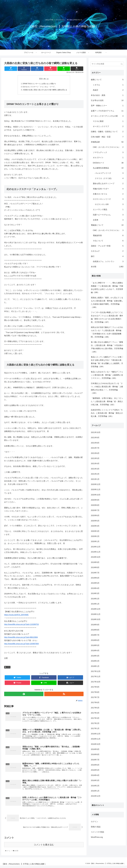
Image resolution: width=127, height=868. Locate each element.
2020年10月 (96, 495)
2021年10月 (96, 432)
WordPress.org (97, 837)
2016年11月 (96, 739)
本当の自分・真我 (107, 95)
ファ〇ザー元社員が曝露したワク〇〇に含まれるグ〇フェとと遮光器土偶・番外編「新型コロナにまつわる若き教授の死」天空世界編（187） (107, 317)
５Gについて (108, 241)
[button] (122, 64)
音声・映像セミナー (107, 106)
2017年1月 (95, 728)
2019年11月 (96, 552)
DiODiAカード (108, 163)
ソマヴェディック (108, 152)
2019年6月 (95, 578)
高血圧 (108, 90)
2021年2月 (95, 474)
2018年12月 (96, 609)
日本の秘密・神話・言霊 (107, 137)
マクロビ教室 (108, 121)
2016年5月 (95, 770)
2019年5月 (95, 583)
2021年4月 (95, 464)
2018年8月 (95, 630)
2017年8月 (95, 692)
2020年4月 (95, 526)
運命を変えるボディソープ (108, 184)
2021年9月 (95, 438)
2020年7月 (95, 510)
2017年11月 (96, 677)
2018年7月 (95, 635)
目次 (41, 79)
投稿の (96, 827)
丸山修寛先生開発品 (108, 168)
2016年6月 (95, 765)
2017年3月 (95, 718)
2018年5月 (95, 645)
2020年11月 (96, 490)
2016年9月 (95, 749)
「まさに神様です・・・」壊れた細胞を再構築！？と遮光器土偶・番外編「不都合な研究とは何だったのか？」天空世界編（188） (107, 288)
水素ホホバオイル (108, 194)
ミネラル (108, 85)
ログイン (94, 822)
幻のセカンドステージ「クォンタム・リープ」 (39, 87)
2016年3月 (95, 780)
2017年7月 (95, 697)
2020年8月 (95, 505)
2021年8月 (95, 443)
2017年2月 (95, 723)
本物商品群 (107, 142)
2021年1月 (95, 479)
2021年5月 (95, 458)
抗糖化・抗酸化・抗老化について (107, 132)
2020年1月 (95, 541)
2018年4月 (95, 651)
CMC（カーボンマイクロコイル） (108, 147)
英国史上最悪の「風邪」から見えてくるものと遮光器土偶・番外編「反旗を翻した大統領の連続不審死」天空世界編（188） (107, 302)
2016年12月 (96, 734)
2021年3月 (95, 469)
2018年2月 (95, 661)
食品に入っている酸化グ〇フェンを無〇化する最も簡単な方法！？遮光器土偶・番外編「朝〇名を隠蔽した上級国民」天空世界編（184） (107, 362)
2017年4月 (95, 713)
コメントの (97, 832)
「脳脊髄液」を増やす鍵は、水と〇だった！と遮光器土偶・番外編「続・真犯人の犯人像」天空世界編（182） (107, 401)
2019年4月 (95, 588)
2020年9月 (95, 500)
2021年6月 (95, 453)
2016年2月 (95, 786)
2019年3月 (95, 593)
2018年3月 (95, 656)
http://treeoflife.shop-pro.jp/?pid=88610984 (21, 638)
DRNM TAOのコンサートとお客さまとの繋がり (40, 84)
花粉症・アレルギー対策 (107, 246)
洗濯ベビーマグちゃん (108, 215)
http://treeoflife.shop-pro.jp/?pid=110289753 (21, 625)
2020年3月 (95, 531)
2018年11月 (96, 614)
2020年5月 (95, 521)
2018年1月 (95, 666)
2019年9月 (95, 562)
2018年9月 (95, 625)
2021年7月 (95, 448)
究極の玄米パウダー (108, 189)
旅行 (107, 256)
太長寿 (108, 220)
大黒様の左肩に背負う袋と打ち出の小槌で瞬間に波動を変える (45, 90)
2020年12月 (96, 484)
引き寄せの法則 (107, 100)
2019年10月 (96, 557)
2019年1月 (95, 604)
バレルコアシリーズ (109, 173)
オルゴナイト (108, 158)
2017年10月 (96, 682)
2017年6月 (95, 703)
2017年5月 (95, 708)
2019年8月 (95, 567)
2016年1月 (95, 791)
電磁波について (107, 225)
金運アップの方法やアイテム (107, 111)
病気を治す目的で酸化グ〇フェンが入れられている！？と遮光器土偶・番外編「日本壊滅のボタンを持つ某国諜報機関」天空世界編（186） (107, 332)
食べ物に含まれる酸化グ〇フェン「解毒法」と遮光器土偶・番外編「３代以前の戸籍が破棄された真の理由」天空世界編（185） (107, 347)
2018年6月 (95, 640)
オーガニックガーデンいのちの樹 (107, 116)
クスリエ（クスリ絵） (109, 178)
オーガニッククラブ (108, 126)
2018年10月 (96, 619)
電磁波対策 (108, 235)
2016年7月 (95, 760)
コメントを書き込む (44, 847)
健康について (107, 80)
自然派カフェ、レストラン (108, 261)
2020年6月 (95, 516)
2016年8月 (95, 754)
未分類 (8, 668)
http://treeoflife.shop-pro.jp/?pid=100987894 (21, 644)
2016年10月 (96, 744)
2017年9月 (95, 687)
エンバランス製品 (108, 210)
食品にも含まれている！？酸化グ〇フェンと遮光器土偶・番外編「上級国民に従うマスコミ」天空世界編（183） (107, 375)
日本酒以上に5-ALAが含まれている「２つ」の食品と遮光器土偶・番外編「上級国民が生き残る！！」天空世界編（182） (107, 388)
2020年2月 (95, 536)
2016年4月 (95, 775)
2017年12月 (96, 671)
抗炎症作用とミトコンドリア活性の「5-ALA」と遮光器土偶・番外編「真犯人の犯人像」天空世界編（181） (107, 413)
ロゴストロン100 (109, 204)
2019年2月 (95, 599)
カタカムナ (107, 251)
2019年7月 (95, 573)
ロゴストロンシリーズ (108, 199)
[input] (107, 64)
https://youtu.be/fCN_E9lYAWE (16, 615)
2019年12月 (96, 547)
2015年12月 (96, 796)
